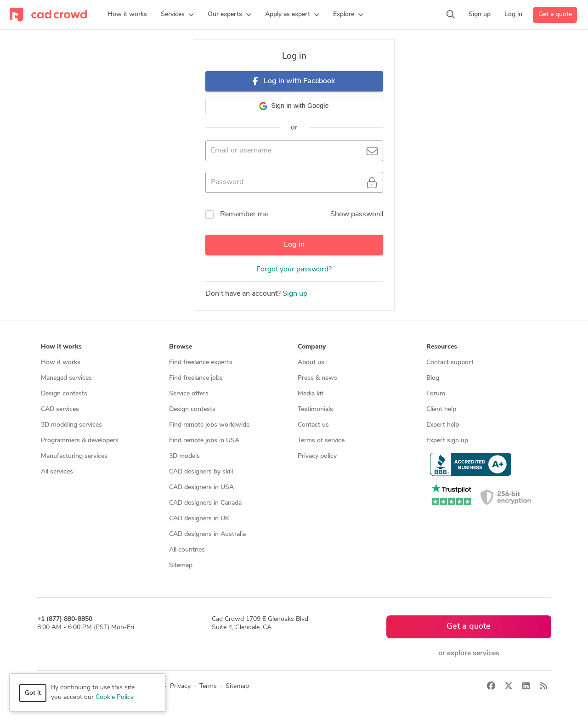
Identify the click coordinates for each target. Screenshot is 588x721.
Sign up (295, 294)
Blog (433, 378)
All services (57, 472)
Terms (208, 686)
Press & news (317, 378)
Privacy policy (317, 456)
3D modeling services (71, 425)
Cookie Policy (114, 697)
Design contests (64, 394)
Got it (33, 693)
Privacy (180, 686)
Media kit (311, 394)
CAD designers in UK (199, 519)
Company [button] (312, 347)
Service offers (189, 394)
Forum (436, 394)
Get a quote (555, 14)
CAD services (60, 409)
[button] (177, 15)
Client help (441, 409)
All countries (187, 550)
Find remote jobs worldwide (209, 425)
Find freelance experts (201, 363)
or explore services (469, 653)
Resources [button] (442, 347)
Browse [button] (181, 347)
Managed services (66, 378)
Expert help (443, 425)
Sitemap (181, 566)
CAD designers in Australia (207, 534)
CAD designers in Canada (205, 503)
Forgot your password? (294, 270)
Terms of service (321, 441)
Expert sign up (447, 441)
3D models (184, 456)
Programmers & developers (80, 441)
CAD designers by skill (201, 472)
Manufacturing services (74, 456)
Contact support (450, 363)
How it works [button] (61, 347)
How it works (61, 363)
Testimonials (315, 409)
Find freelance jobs (196, 378)
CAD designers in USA (201, 487)
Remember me (244, 214)
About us (311, 363)
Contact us (313, 425)
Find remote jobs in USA (204, 441)
